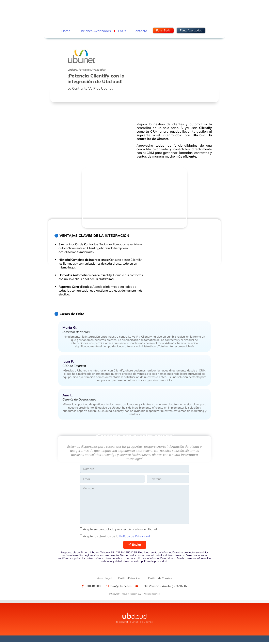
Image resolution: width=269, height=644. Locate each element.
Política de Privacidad (135, 538)
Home (66, 31)
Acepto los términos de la (116, 538)
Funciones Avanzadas (94, 31)
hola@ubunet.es (100, 13)
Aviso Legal (100, 580)
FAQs (122, 31)
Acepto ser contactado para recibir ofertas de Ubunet (120, 531)
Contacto (140, 31)
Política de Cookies (164, 580)
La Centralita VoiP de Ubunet (90, 88)
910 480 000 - (80, 13)
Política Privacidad (130, 580)
